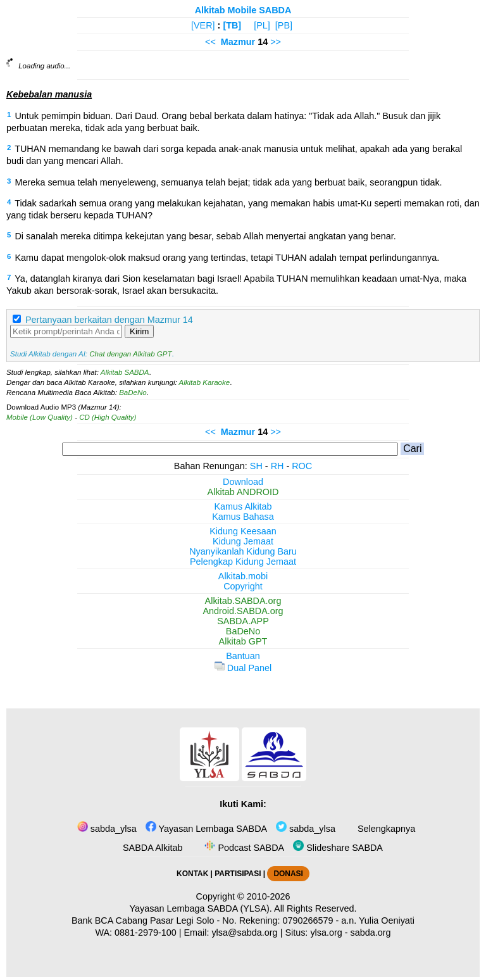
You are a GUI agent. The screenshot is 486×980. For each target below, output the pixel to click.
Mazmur (238, 42)
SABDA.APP (243, 621)
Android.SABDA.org (243, 611)
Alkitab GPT (243, 641)
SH (256, 466)
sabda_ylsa (107, 829)
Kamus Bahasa (243, 517)
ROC (302, 466)
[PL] (262, 25)
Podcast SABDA (243, 848)
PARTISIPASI (238, 874)
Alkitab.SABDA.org (243, 601)
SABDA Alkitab (151, 848)
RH (277, 466)
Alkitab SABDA (125, 372)
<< (210, 42)
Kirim (139, 331)
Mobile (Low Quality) (40, 417)
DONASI (288, 874)
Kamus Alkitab (243, 506)
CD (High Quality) (108, 417)
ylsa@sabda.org (244, 933)
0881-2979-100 (146, 933)
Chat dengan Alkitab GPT (130, 354)
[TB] (232, 25)
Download (243, 482)
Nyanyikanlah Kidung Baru (243, 551)
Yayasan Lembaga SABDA (206, 829)
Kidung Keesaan (243, 531)
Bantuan (243, 656)
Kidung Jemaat (243, 541)
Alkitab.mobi (243, 576)
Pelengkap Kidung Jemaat (243, 562)
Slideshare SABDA (338, 848)
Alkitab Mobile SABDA (243, 10)
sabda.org (371, 933)
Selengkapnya (385, 829)
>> (276, 42)
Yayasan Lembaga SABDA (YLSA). (201, 908)
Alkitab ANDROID (243, 492)
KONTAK (192, 874)
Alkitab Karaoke (205, 382)
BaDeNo (133, 393)
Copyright (243, 586)
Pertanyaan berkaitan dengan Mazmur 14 (109, 320)
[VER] (203, 25)
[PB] (284, 25)
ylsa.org (326, 933)
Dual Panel (243, 668)
